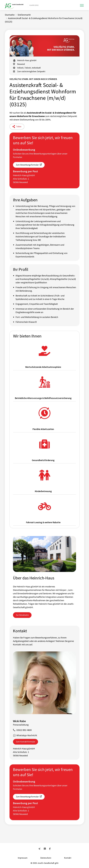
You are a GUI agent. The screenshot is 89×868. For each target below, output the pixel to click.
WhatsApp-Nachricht (27, 735)
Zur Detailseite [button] (22, 615)
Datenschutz (46, 858)
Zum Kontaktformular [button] (25, 742)
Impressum (23, 858)
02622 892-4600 (24, 730)
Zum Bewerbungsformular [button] (27, 165)
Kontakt (68, 858)
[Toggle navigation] (82, 5)
